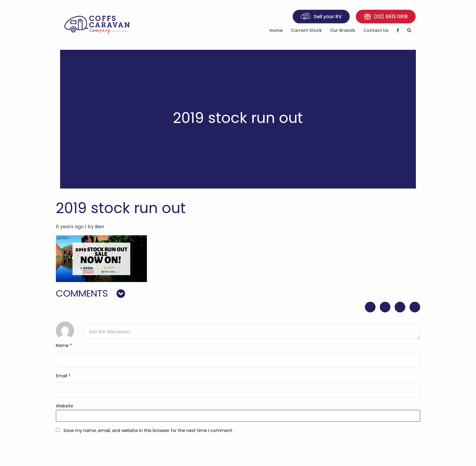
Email (63, 376)
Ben (100, 227)
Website (65, 406)
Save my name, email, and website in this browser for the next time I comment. (148, 431)
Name (64, 346)
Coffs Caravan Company (101, 25)
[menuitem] (276, 32)
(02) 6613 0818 (386, 17)
